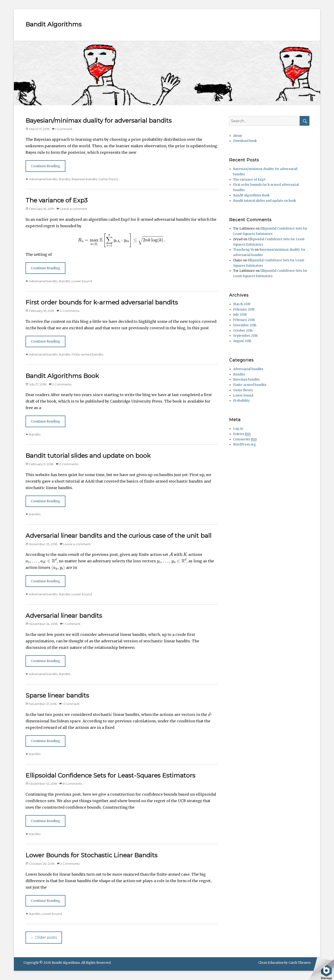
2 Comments (62, 384)
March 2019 (242, 304)
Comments (245, 439)
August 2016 (242, 341)
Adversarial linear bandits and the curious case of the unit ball (118, 536)
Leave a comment (74, 209)
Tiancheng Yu (244, 250)
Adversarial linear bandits (64, 616)
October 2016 (243, 331)
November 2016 (245, 325)
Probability (241, 401)
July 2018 (240, 315)
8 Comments (72, 784)
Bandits (65, 179)
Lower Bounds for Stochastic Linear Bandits (92, 855)
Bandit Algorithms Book (62, 376)
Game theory (109, 179)
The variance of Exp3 (56, 200)
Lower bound (82, 281)
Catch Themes (300, 963)
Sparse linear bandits (57, 695)
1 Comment (64, 129)
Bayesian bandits (84, 179)
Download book (245, 141)
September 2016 (245, 336)
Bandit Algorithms (54, 24)
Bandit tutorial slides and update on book (88, 456)
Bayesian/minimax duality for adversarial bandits (99, 121)
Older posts (44, 937)
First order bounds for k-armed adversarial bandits (102, 302)
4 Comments (70, 311)
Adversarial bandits (43, 179)
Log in (238, 429)
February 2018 (244, 320)
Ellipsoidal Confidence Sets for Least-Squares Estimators (110, 775)
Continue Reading (45, 166)
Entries (242, 434)
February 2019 (244, 309)
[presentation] (138, 219)
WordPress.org (244, 444)
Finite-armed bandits (87, 354)
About (238, 136)
